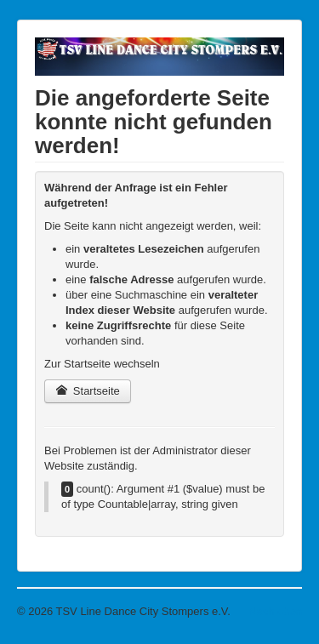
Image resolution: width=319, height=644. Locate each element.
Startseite (88, 391)
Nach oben (275, 611)
